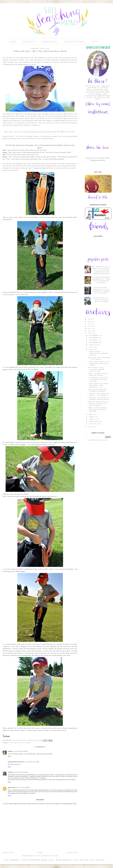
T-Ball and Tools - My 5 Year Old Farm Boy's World (99, 363)
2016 (90, 326)
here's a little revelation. (45, 139)
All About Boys (17, 743)
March (92, 419)
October (93, 340)
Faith (94, 42)
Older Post (72, 853)
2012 (90, 427)
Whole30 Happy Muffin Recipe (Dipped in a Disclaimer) (98, 404)
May (91, 414)
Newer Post (8, 853)
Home (13, 42)
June (91, 350)
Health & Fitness (74, 42)
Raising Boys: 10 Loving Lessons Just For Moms (101, 300)
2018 (90, 321)
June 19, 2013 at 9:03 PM (21, 751)
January (93, 424)
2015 (90, 328)
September (94, 342)
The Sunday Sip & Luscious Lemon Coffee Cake (96, 369)
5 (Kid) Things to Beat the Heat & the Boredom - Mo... (98, 385)
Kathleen (11, 751)
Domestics (29, 42)
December (94, 335)
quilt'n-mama (12, 788)
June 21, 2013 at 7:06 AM (23, 788)
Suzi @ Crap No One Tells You (16, 762)
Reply (9, 756)
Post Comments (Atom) (47, 856)
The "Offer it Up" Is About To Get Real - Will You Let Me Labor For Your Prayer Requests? (101, 270)
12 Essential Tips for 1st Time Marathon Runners (98, 379)
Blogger (103, 440)
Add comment (40, 800)
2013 (90, 333)
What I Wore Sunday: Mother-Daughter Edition (97, 410)
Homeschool (50, 42)
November (94, 338)
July (91, 347)
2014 (90, 331)
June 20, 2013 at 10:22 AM (32, 762)
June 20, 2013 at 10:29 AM (21, 772)
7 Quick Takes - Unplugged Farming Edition (98, 353)
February (94, 421)
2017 (90, 324)
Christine (10, 772)
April (92, 417)
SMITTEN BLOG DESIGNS (92, 860)
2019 (90, 319)
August (93, 345)
